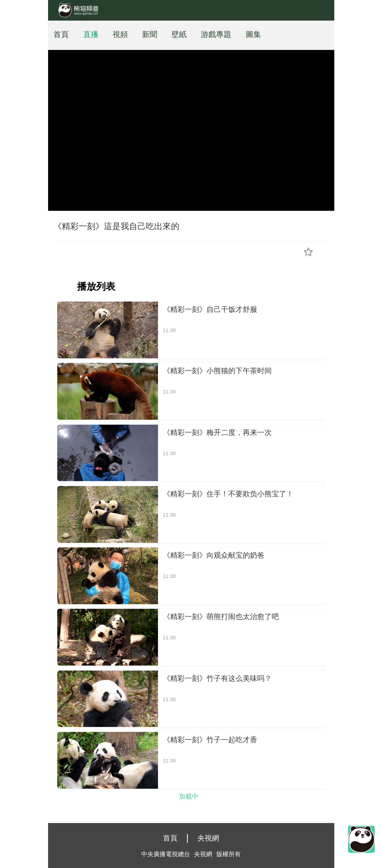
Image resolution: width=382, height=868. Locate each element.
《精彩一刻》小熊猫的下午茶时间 (217, 371)
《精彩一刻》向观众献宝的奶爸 (214, 555)
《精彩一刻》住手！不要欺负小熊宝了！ (228, 494)
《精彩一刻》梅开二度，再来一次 (217, 432)
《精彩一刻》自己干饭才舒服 (210, 309)
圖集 (253, 34)
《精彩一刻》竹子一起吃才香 (210, 740)
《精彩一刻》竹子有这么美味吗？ (217, 678)
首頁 (61, 34)
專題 (224, 34)
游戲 (208, 34)
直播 (91, 34)
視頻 (120, 34)
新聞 (150, 34)
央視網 (208, 838)
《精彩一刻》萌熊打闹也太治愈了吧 (221, 617)
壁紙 (179, 34)
